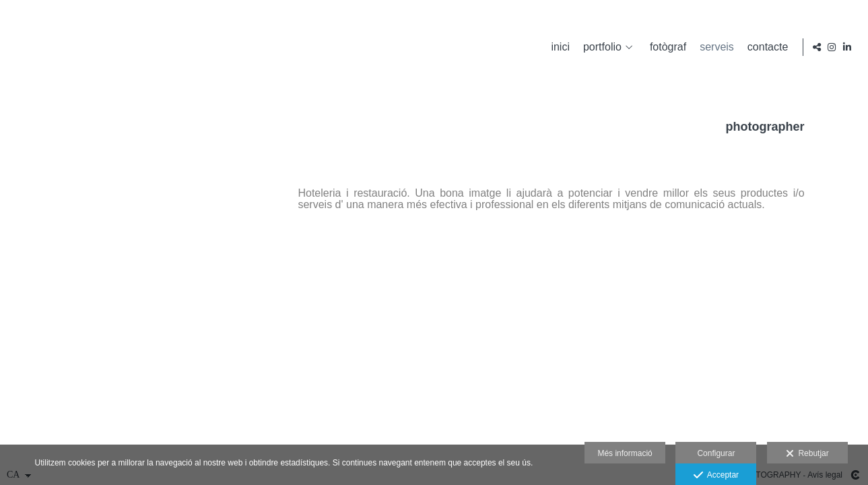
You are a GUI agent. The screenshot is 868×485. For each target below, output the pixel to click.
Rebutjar (807, 454)
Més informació (625, 453)
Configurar (716, 453)
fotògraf (666, 47)
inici (558, 47)
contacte (766, 47)
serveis (715, 47)
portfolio (600, 47)
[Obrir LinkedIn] (847, 47)
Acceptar (716, 476)
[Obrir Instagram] (832, 47)
